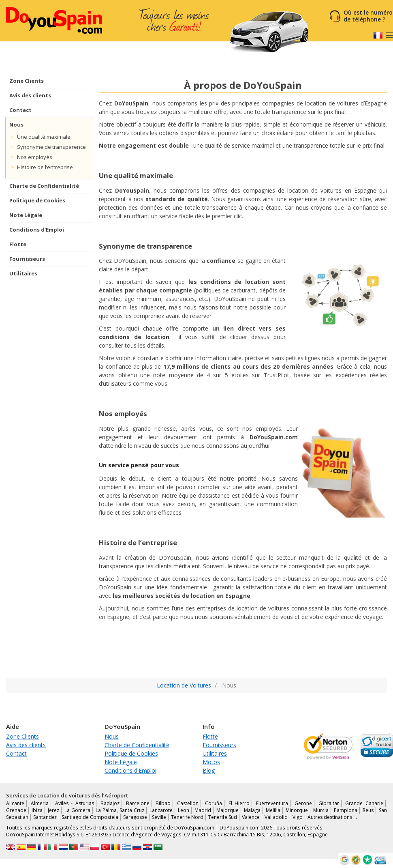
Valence (251, 817)
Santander (45, 817)
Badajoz (110, 803)
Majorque (227, 810)
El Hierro (239, 803)
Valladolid (276, 817)
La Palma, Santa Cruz (120, 810)
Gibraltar (329, 803)
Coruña (214, 803)
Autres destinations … (332, 817)
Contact (20, 110)
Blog (209, 770)
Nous (16, 125)
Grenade (16, 810)
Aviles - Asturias (75, 803)
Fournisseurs (27, 259)
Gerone (303, 803)
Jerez (53, 810)
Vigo (298, 817)
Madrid (203, 810)
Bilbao (163, 803)
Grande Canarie (364, 803)
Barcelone (138, 803)
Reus (368, 810)
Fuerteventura (272, 803)
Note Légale (26, 215)
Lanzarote (161, 810)
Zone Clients (27, 81)
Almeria (40, 803)
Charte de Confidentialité (44, 186)
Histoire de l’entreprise (45, 167)
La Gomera (77, 810)
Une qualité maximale (44, 137)
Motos (211, 762)
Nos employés (35, 157)
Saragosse (135, 817)
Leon (184, 810)
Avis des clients (30, 95)
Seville (159, 817)
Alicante (15, 803)
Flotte (18, 244)
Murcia (321, 810)
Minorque (297, 810)
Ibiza (37, 810)
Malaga (252, 810)
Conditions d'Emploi (37, 230)
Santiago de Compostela (90, 817)
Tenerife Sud (223, 817)
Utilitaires (23, 273)
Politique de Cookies (37, 200)
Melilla (273, 810)
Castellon (188, 803)
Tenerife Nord (187, 817)
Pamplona (346, 810)
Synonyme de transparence (51, 147)
